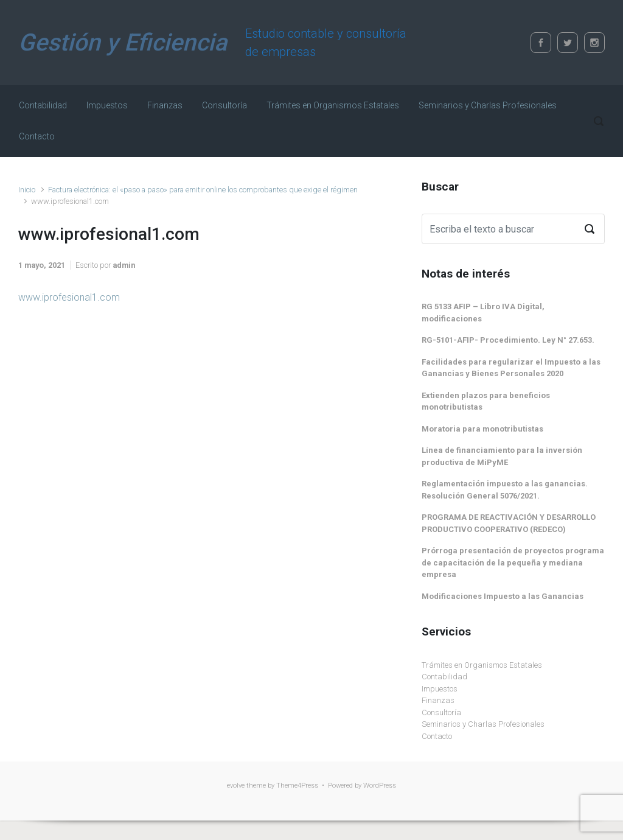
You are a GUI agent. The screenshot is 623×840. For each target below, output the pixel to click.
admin (124, 265)
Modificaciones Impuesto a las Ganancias (503, 596)
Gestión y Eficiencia (123, 43)
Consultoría (441, 712)
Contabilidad (444, 677)
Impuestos (440, 689)
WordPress (380, 786)
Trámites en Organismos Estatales (482, 665)
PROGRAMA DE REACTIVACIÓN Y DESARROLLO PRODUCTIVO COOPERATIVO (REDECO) (509, 523)
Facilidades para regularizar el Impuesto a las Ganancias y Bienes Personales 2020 (511, 368)
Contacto (437, 736)
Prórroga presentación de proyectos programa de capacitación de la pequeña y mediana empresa (513, 562)
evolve (236, 786)
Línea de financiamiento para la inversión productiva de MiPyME (502, 456)
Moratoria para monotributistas (482, 429)
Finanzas (438, 700)
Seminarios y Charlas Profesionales (483, 724)
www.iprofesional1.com (69, 297)
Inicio (27, 190)
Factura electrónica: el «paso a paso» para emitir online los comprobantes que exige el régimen (203, 190)
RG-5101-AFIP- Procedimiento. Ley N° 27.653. (508, 340)
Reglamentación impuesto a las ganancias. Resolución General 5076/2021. (505, 490)
